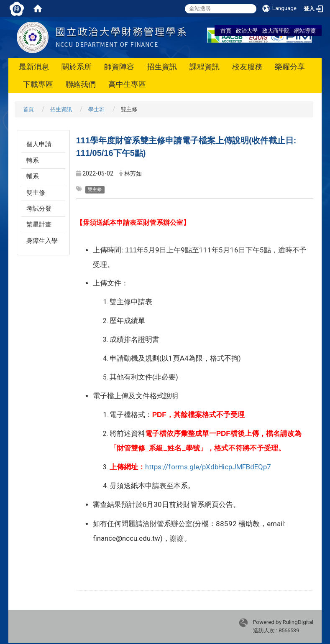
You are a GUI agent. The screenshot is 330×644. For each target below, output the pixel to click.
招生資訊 (162, 67)
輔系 (33, 176)
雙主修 (36, 193)
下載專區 (38, 84)
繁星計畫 (39, 224)
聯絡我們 (81, 84)
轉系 (33, 160)
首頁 (226, 31)
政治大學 (247, 31)
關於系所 (77, 67)
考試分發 (39, 209)
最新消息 (34, 67)
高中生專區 (127, 84)
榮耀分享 (290, 67)
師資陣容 (119, 67)
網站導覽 (305, 31)
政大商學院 (276, 31)
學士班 (96, 109)
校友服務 (247, 67)
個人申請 (39, 144)
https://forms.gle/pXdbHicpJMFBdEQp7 (208, 467)
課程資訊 (205, 67)
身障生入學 (42, 241)
